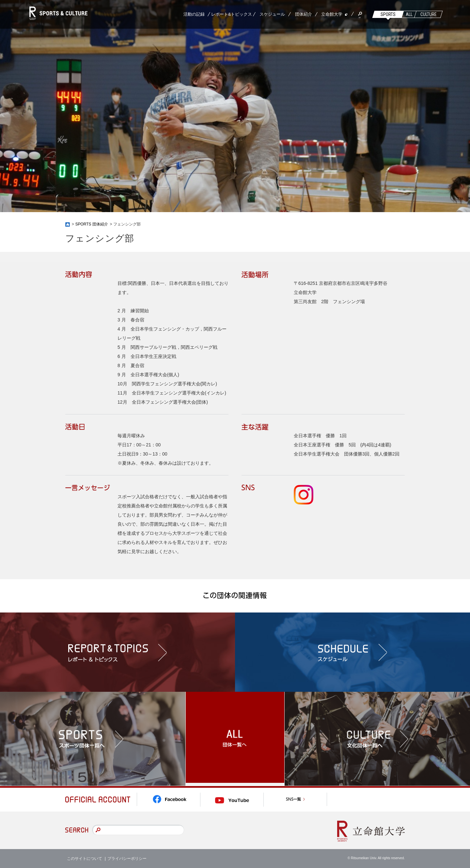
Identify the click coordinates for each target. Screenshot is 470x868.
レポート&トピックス (232, 14)
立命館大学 (332, 14)
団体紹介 (304, 14)
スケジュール (272, 14)
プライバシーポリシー (127, 858)
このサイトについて (85, 858)
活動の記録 (194, 14)
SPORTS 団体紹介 (92, 224)
